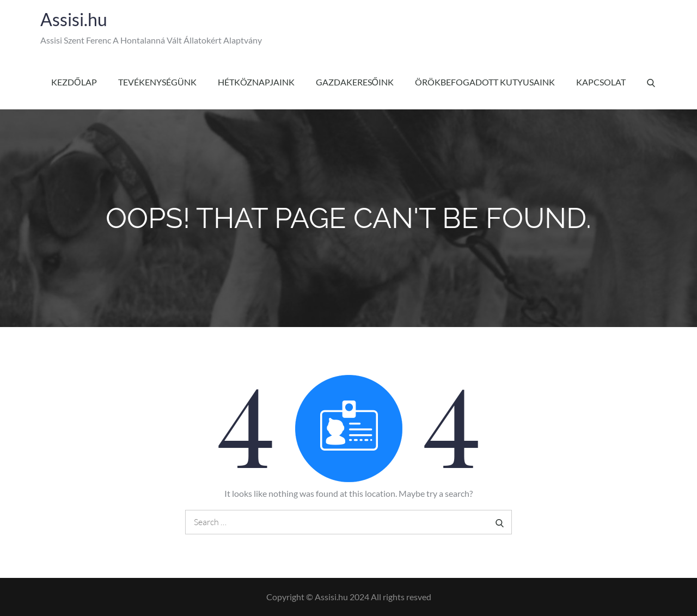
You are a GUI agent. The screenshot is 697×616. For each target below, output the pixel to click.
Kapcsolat (601, 82)
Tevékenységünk (157, 82)
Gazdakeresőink (355, 82)
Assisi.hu (74, 19)
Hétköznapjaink (256, 82)
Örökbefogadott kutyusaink (485, 82)
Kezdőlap (74, 82)
